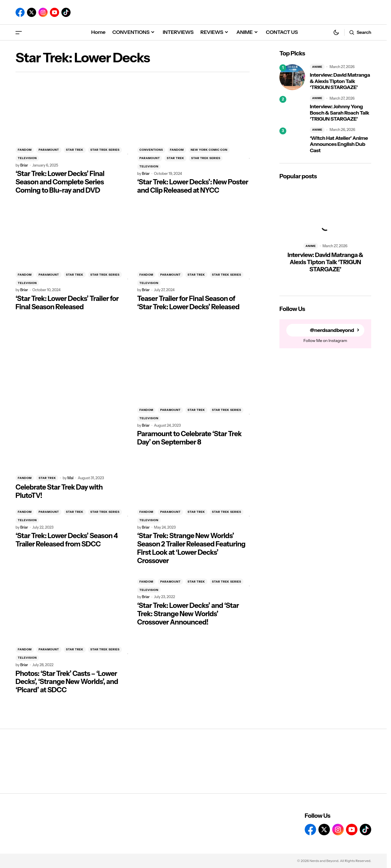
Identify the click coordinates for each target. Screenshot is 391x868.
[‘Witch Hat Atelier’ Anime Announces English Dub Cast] (292, 140)
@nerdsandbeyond (332, 330)
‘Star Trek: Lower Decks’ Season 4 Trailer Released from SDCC (67, 540)
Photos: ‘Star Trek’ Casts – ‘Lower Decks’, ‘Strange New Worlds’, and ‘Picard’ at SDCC (67, 682)
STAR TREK (75, 150)
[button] (19, 32)
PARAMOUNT (49, 150)
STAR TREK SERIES (105, 150)
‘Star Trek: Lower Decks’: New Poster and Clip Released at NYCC (193, 186)
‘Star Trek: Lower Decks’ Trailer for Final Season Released (67, 303)
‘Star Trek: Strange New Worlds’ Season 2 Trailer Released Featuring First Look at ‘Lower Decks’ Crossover (191, 548)
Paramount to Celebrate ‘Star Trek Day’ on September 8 (189, 438)
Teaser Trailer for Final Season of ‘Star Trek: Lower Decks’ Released (188, 303)
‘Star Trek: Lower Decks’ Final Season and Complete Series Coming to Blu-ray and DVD (60, 182)
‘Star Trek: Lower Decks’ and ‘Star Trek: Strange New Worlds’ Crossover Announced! (188, 614)
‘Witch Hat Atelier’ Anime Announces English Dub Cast (339, 144)
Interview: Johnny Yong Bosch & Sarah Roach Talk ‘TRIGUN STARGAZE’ (340, 113)
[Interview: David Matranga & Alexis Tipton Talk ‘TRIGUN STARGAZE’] (292, 77)
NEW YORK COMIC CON (209, 150)
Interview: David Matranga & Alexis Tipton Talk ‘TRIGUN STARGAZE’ (340, 81)
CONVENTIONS (151, 150)
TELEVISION (27, 158)
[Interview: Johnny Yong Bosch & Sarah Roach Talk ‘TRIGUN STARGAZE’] (292, 109)
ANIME (317, 67)
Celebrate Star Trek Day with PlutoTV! (59, 491)
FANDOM (25, 150)
